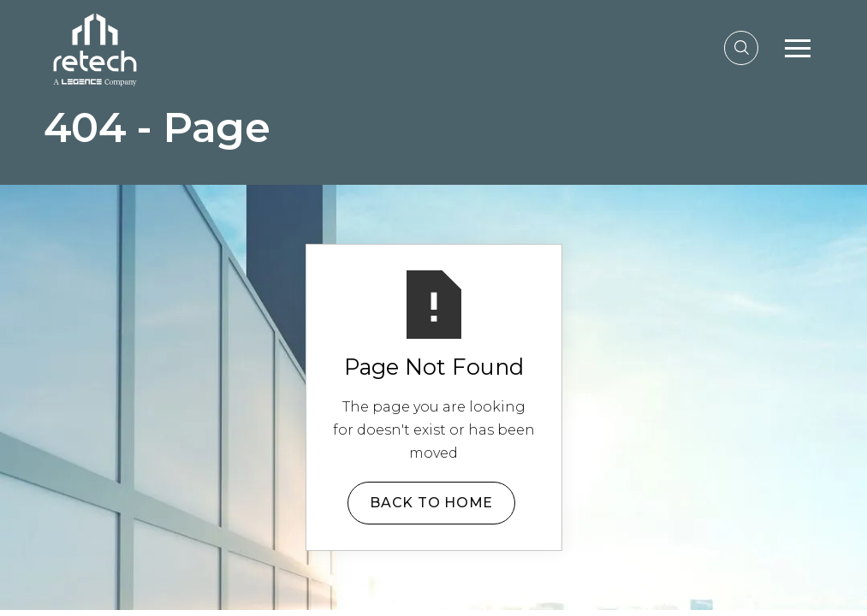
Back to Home (431, 503)
